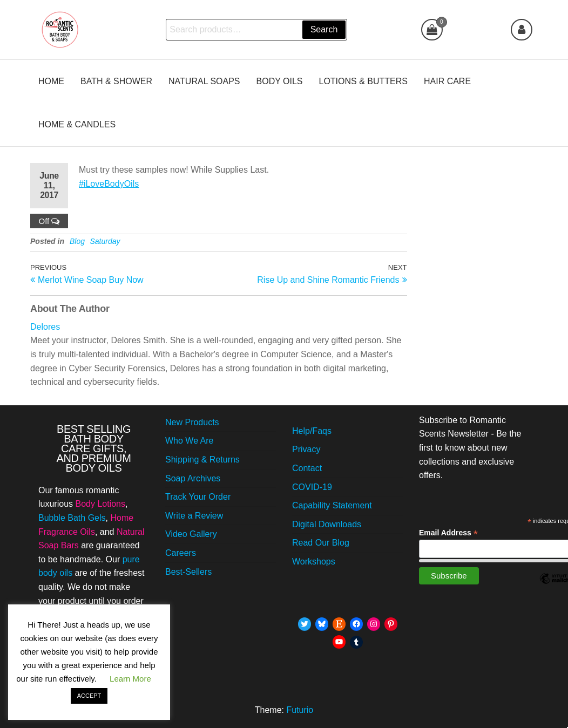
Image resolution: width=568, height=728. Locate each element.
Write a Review (194, 516)
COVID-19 (312, 487)
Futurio (300, 710)
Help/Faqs (312, 431)
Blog (77, 241)
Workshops (314, 562)
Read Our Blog (321, 543)
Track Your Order (198, 497)
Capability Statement (332, 505)
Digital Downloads (327, 524)
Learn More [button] (130, 679)
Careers (181, 553)
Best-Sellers (188, 572)
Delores (45, 327)
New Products (192, 422)
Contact (307, 468)
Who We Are (190, 441)
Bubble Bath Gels (72, 518)
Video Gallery (191, 534)
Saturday (105, 241)
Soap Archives (193, 478)
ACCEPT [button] (89, 696)
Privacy (306, 449)
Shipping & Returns (202, 460)
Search (324, 29)
